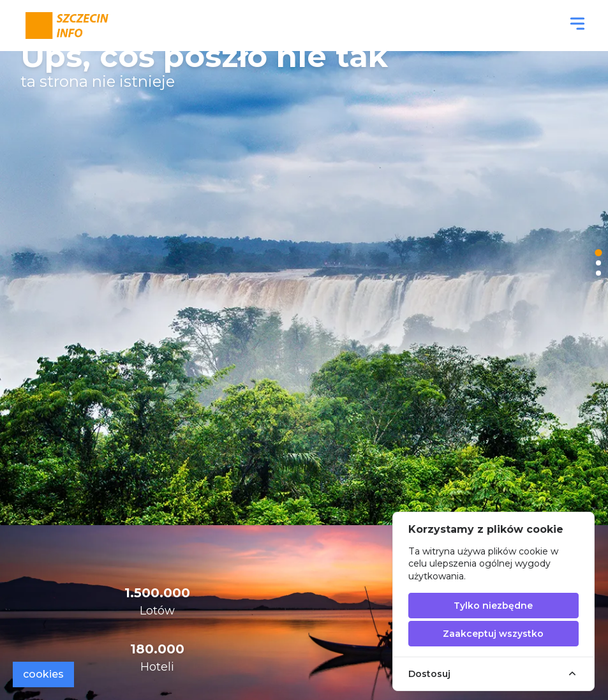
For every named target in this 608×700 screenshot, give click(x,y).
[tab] (598, 253)
